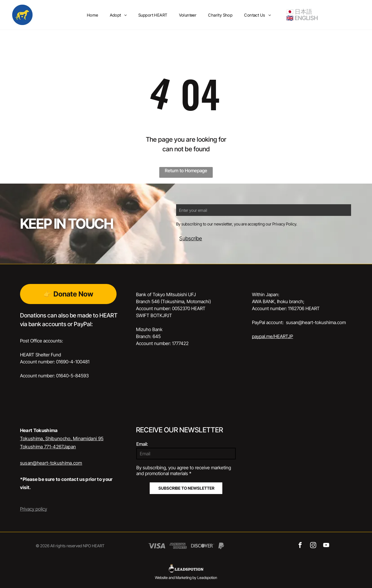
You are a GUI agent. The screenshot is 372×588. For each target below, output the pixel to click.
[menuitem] (93, 15)
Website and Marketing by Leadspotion (186, 578)
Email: (142, 444)
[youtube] (326, 546)
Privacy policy (34, 509)
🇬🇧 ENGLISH (302, 18)
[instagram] (313, 546)
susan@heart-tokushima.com (51, 463)
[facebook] (300, 546)
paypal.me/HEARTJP (272, 336)
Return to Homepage (186, 170)
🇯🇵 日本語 (299, 12)
